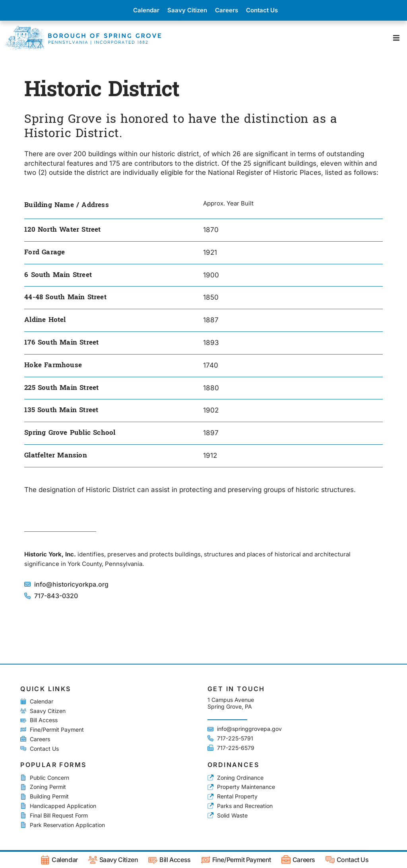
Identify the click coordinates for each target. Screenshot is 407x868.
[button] (396, 38)
